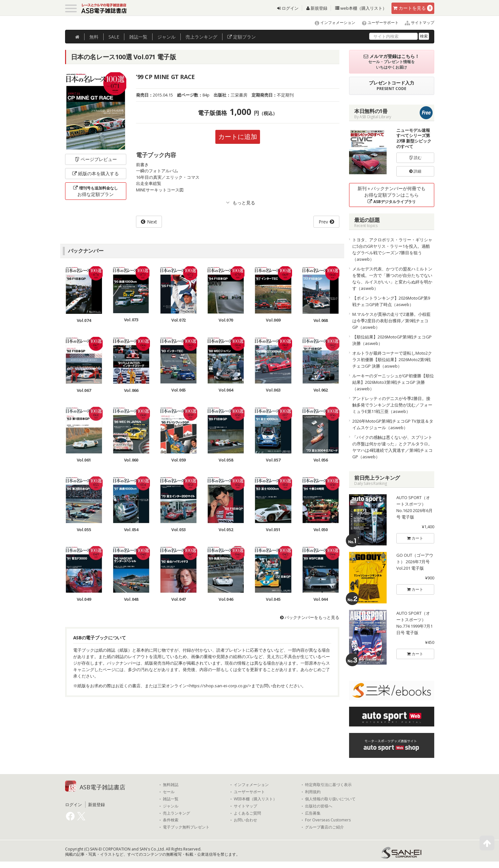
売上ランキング (176, 813)
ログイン (288, 8)
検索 (424, 36)
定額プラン (242, 37)
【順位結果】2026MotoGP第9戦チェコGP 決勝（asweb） (392, 340)
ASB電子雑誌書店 (102, 787)
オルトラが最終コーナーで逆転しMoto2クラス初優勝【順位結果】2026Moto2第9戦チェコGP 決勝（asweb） (392, 360)
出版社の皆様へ (319, 806)
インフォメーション (332, 23)
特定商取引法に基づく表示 (328, 785)
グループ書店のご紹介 (324, 827)
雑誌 (138, 37)
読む (415, 158)
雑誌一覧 (171, 799)
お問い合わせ (245, 820)
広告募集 (313, 813)
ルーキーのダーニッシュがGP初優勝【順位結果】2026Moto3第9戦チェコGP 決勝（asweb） (393, 382)
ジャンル (166, 37)
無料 (94, 37)
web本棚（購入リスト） (361, 8)
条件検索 (171, 820)
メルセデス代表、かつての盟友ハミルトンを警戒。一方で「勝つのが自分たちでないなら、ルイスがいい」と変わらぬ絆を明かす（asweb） (392, 279)
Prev (323, 222)
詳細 (415, 171)
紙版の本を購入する (96, 173)
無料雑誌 (171, 785)
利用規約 (313, 792)
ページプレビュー (96, 159)
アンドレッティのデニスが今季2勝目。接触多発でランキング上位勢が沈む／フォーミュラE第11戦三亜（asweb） (392, 405)
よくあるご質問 (247, 813)
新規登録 (317, 8)
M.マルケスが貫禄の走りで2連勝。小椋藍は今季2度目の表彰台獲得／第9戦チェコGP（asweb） (391, 321)
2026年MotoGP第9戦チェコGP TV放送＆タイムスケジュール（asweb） (393, 424)
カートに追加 (238, 137)
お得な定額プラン (96, 191)
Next (152, 222)
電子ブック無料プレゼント (186, 827)
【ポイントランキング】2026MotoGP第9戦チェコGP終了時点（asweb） (391, 301)
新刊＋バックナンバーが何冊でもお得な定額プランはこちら (391, 195)
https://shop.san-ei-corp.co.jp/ (219, 686)
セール (169, 792)
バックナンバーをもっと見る (310, 617)
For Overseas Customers (328, 820)
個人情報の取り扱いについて (330, 799)
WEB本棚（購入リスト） (255, 799)
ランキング (201, 37)
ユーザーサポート (377, 23)
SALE (114, 37)
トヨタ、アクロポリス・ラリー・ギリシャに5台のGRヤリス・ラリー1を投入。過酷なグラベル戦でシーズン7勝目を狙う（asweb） (392, 249)
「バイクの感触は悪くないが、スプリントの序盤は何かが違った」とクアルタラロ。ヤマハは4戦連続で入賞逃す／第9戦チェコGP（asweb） (392, 447)
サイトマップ (417, 23)
